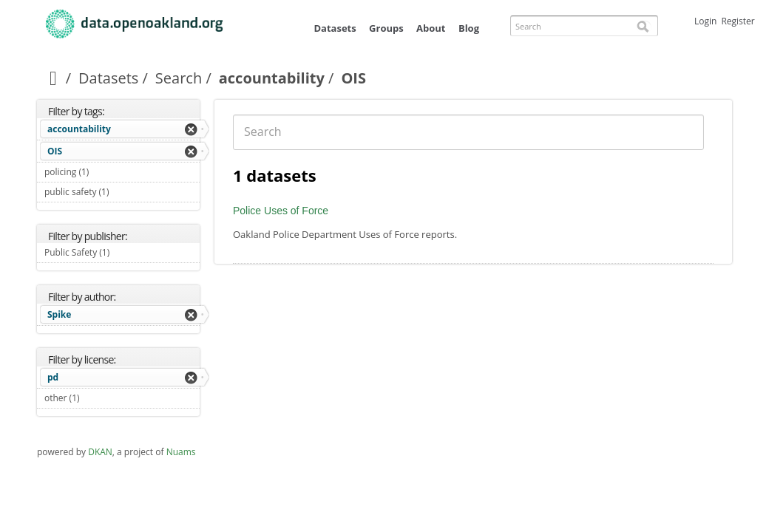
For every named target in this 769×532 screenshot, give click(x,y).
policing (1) (106, 172)
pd (53, 377)
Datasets (335, 28)
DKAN (100, 452)
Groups (386, 28)
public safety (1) (122, 194)
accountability (272, 78)
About (431, 28)
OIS (55, 151)
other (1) (97, 398)
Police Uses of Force (281, 211)
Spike (59, 314)
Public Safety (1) (122, 254)
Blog (469, 28)
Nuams (181, 452)
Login (705, 21)
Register (738, 21)
